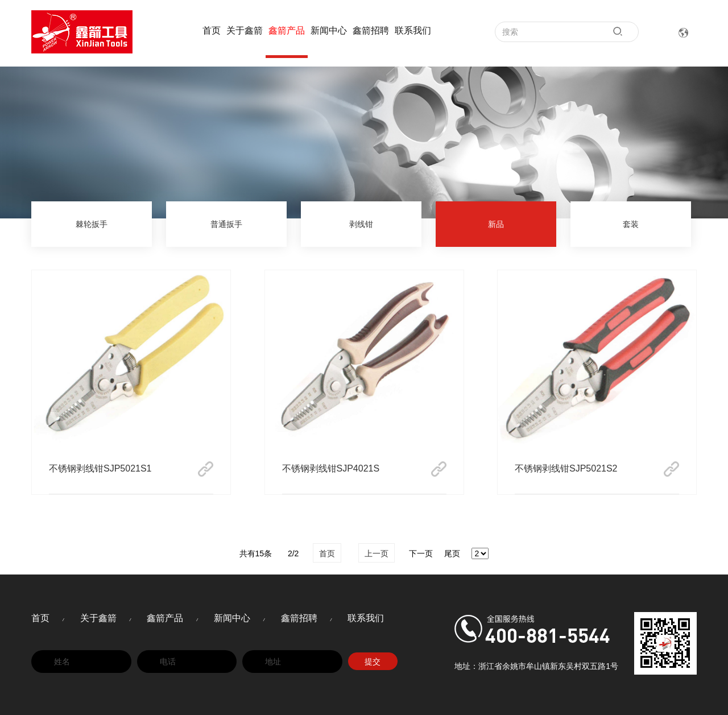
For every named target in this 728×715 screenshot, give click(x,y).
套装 (631, 224)
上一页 (377, 553)
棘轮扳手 (92, 224)
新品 (496, 224)
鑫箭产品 (287, 30)
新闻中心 (329, 30)
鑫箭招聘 (371, 30)
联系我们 (413, 30)
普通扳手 (226, 224)
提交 (373, 662)
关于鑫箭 (245, 30)
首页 (212, 30)
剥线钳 (361, 224)
